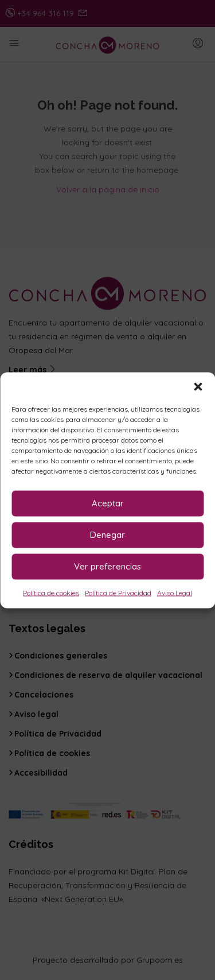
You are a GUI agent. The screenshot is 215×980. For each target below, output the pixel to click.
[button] (198, 386)
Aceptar (108, 503)
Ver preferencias (107, 566)
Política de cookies (51, 592)
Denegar (107, 535)
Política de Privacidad (118, 592)
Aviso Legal (175, 592)
